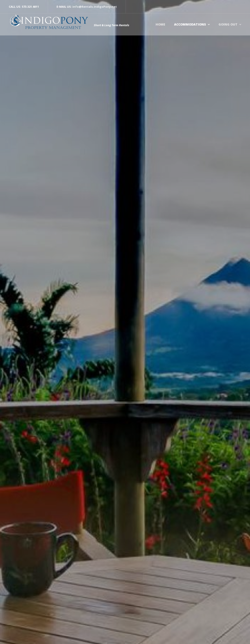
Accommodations (190, 24)
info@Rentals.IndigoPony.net (95, 7)
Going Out (228, 24)
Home (160, 24)
